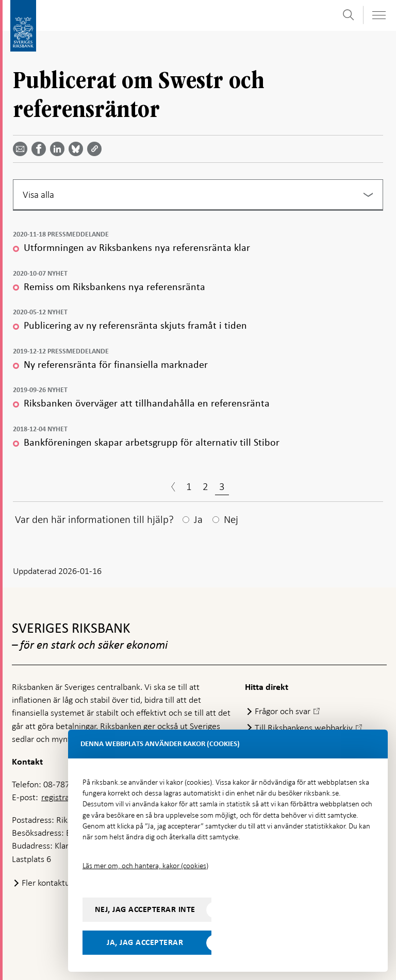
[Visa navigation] (378, 15)
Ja (198, 519)
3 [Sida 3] (222, 486)
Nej (231, 519)
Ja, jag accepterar (145, 942)
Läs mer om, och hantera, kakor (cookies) (145, 866)
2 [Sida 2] (205, 486)
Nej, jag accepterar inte (145, 909)
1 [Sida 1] (189, 486)
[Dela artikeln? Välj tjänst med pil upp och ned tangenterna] (59, 149)
